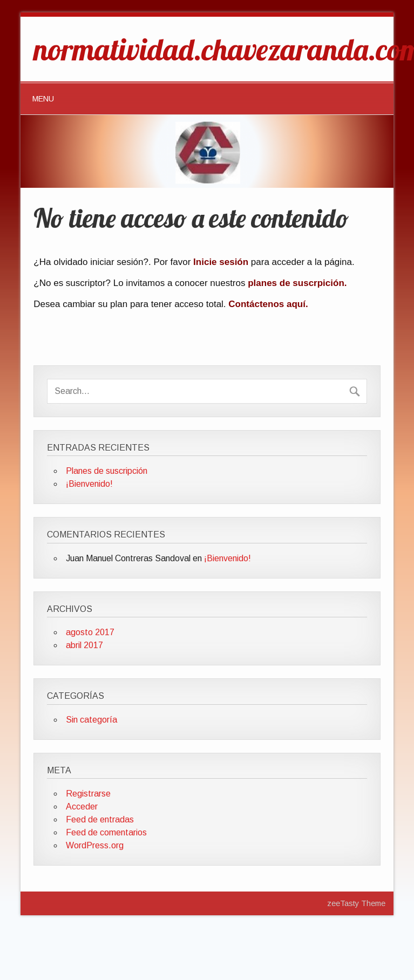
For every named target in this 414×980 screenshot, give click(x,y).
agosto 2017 (90, 632)
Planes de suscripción (107, 471)
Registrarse (88, 794)
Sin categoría (91, 720)
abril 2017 (84, 645)
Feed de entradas (100, 819)
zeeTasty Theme (356, 903)
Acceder (82, 807)
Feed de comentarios (106, 832)
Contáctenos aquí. (268, 304)
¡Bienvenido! (89, 484)
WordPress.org (95, 845)
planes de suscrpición (296, 283)
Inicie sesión (221, 262)
